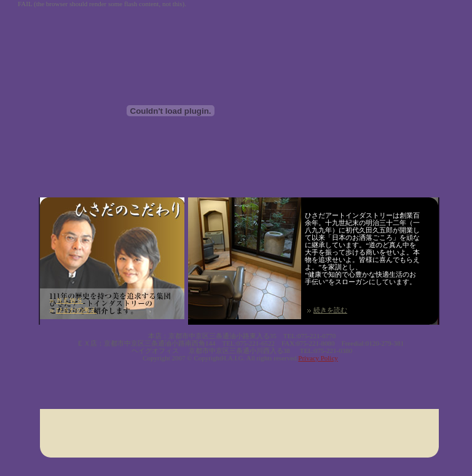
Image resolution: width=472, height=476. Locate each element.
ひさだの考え (76, 310)
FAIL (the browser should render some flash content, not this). (102, 4)
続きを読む (330, 310)
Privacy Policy (318, 358)
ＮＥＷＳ (69, 300)
